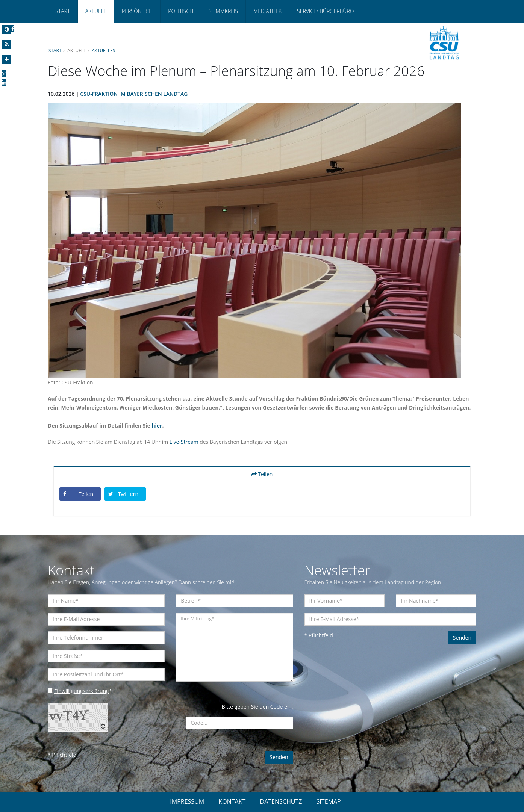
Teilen (262, 474)
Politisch (181, 11)
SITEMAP (329, 801)
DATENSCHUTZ (281, 801)
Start (63, 11)
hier (158, 426)
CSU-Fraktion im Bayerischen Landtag (134, 94)
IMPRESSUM (187, 801)
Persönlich (137, 11)
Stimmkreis (223, 11)
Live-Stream (184, 442)
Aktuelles (104, 50)
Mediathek (267, 11)
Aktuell (96, 11)
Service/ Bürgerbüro (325, 11)
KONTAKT (232, 801)
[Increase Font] (7, 60)
